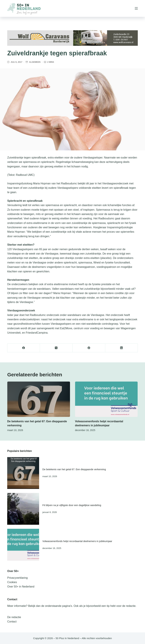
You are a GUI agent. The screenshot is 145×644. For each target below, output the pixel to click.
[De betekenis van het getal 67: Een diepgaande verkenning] (39, 399)
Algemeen (35, 62)
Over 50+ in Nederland (21, 587)
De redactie (14, 617)
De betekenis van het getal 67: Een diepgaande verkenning (74, 469)
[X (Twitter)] (56, 348)
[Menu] (136, 8)
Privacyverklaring (17, 578)
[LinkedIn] (122, 348)
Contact (12, 622)
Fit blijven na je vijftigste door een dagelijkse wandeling (72, 505)
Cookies (12, 582)
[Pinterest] (89, 348)
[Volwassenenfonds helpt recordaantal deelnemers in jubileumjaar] (106, 399)
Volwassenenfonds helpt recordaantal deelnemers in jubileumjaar (77, 541)
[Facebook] (24, 348)
